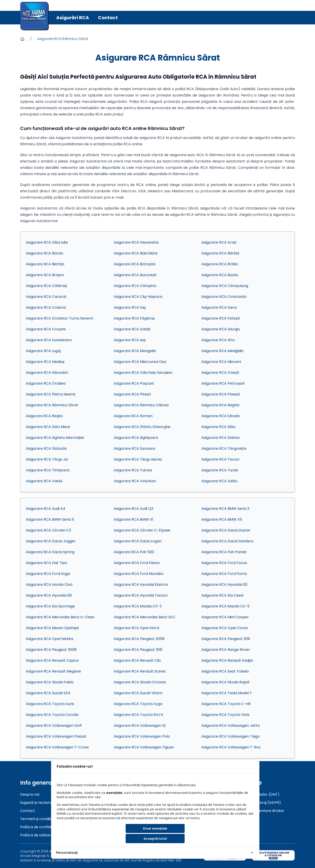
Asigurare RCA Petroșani (223, 383)
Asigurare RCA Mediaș (45, 362)
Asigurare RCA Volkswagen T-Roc (231, 747)
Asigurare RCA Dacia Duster (226, 530)
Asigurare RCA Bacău (45, 253)
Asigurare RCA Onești (220, 373)
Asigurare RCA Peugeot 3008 (51, 650)
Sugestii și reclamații (38, 803)
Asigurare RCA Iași (130, 340)
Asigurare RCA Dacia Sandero (227, 541)
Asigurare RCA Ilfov (218, 340)
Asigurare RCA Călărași (46, 286)
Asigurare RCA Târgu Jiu (47, 459)
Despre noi (30, 794)
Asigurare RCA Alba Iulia (47, 242)
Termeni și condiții (36, 819)
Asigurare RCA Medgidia (222, 351)
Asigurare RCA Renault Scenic (140, 671)
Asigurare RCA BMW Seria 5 (50, 519)
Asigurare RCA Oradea (46, 383)
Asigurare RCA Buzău (220, 275)
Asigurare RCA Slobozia (46, 448)
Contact (108, 18)
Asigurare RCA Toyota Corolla (52, 715)
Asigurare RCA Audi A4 (46, 509)
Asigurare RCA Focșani (46, 329)
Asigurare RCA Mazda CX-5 (225, 606)
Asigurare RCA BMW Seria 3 (225, 509)
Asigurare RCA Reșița (44, 416)
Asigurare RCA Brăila (220, 264)
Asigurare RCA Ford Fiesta (137, 563)
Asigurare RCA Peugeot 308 (138, 650)
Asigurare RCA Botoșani (134, 264)
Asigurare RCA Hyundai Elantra (141, 585)
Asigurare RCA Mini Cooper (225, 617)
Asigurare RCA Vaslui (44, 481)
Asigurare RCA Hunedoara (49, 340)
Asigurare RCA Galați (132, 329)
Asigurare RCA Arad (219, 242)
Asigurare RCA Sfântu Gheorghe (142, 427)
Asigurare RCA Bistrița (45, 264)
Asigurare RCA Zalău (219, 481)
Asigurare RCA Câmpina (135, 286)
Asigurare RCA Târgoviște (224, 448)
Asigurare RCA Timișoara (48, 470)
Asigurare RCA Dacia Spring (50, 552)
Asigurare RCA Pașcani (134, 383)
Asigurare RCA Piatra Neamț (51, 394)
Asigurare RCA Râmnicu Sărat (63, 39)
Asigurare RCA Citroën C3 (48, 530)
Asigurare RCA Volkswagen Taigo (230, 736)
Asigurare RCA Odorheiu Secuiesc (143, 373)
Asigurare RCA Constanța (224, 297)
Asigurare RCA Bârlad (220, 253)
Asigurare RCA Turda (220, 470)
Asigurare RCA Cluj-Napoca (138, 297)
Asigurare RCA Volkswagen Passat (56, 736)
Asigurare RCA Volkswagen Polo (142, 736)
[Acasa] (22, 39)
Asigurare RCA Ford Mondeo (139, 574)
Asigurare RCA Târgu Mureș (138, 459)
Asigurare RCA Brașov (45, 275)
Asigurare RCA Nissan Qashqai (52, 628)
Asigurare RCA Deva (219, 307)
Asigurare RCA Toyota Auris (50, 704)
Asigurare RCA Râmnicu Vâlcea (141, 405)
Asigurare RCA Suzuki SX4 (48, 693)
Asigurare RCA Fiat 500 (134, 552)
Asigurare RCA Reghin (220, 405)
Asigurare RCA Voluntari (135, 481)
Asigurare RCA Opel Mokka (49, 639)
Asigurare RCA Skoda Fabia (50, 682)
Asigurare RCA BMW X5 (222, 519)
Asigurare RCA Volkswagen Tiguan (144, 747)
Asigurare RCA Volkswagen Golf (54, 726)
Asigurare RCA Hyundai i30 (49, 595)
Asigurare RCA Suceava (134, 448)
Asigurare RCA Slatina (220, 438)
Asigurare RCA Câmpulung (225, 286)
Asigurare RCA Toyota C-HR (226, 704)
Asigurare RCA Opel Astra (136, 628)
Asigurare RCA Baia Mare (136, 253)
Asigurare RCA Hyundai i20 (224, 585)
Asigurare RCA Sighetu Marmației (55, 438)
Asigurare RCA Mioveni (221, 362)
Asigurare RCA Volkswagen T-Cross (57, 747)
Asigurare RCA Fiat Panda (224, 552)
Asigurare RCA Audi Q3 (133, 509)
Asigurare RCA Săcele (221, 416)
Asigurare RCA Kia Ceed (222, 595)
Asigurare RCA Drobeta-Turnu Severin (60, 318)
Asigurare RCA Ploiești (221, 394)
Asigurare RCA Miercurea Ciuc (140, 362)
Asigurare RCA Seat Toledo (225, 671)
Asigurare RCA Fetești (221, 318)
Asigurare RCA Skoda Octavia (140, 682)
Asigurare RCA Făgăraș (134, 318)
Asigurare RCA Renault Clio (137, 660)
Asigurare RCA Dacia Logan (138, 541)
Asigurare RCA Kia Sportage (50, 606)
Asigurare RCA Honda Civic (49, 585)
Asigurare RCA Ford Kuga (48, 574)
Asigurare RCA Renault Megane (53, 671)
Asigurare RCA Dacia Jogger (51, 541)
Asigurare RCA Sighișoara (136, 438)
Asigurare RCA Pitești (132, 394)
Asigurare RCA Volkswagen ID (140, 726)
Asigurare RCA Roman (133, 416)
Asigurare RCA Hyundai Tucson (141, 595)
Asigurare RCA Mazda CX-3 (138, 606)
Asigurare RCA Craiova (46, 307)
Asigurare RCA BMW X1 (133, 519)
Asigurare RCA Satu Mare (48, 427)
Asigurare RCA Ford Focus (224, 563)
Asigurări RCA (73, 18)
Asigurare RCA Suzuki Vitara (138, 693)
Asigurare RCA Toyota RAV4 (138, 715)
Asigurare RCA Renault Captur (52, 660)
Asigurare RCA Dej (130, 307)
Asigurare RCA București (135, 275)
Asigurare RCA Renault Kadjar (227, 660)
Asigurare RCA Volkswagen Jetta (230, 726)
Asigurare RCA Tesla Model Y (227, 693)
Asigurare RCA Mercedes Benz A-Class (60, 617)
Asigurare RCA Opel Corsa (224, 628)
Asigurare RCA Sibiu (218, 427)
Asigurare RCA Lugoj (43, 351)
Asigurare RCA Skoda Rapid (225, 682)
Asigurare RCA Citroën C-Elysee (142, 530)
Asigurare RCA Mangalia (135, 351)
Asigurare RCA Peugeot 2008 (139, 639)
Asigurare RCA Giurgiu (221, 329)
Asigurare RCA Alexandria (136, 242)
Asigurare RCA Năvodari (47, 373)
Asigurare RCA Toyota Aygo (138, 704)
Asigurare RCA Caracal (46, 297)
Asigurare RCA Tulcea (133, 470)
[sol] (273, 855)
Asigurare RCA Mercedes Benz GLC (145, 617)
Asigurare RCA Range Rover (226, 650)
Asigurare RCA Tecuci (220, 459)
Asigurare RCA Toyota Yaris (225, 715)
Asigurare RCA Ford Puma (224, 574)
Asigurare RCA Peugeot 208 (226, 639)
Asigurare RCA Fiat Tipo (46, 563)
